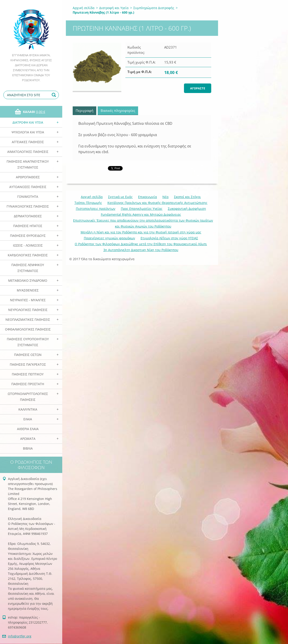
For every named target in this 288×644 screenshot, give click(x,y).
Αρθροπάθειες (28, 177)
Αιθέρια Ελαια (28, 429)
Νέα (165, 197)
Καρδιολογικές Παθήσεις (28, 255)
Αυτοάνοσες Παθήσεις (28, 187)
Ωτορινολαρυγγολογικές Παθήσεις (28, 397)
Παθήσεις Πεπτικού (28, 374)
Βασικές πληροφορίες (118, 110)
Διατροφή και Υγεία (28, 122)
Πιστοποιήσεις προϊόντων (96, 209)
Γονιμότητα (28, 197)
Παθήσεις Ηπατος (28, 226)
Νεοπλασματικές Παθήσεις (28, 320)
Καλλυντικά (28, 409)
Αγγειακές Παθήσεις (28, 142)
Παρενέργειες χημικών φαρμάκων (109, 238)
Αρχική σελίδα (84, 8)
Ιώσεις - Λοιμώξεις (28, 245)
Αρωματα (28, 439)
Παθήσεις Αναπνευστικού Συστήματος (28, 164)
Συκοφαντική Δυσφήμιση (187, 209)
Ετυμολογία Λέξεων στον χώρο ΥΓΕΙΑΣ (169, 238)
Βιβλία (28, 448)
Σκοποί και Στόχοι (187, 197)
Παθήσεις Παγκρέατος (28, 364)
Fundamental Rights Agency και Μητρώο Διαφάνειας (141, 214)
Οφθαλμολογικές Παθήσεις (28, 329)
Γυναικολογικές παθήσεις (28, 206)
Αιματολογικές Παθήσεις (28, 152)
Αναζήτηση (55, 95)
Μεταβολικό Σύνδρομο (28, 280)
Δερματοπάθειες (28, 216)
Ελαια (28, 419)
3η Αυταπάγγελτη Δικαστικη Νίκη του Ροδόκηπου (141, 250)
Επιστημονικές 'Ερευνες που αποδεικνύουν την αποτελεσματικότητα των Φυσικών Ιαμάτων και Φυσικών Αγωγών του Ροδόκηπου (143, 223)
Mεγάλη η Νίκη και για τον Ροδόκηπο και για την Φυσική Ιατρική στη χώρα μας (141, 232)
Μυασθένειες (28, 290)
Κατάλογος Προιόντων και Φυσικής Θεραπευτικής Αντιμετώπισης (157, 203)
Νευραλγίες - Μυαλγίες (28, 300)
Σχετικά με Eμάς (120, 197)
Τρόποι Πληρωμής (88, 203)
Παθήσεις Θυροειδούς (28, 236)
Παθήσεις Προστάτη (28, 384)
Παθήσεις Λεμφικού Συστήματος (28, 268)
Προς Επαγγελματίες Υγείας (142, 209)
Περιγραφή (84, 110)
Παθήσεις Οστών (28, 355)
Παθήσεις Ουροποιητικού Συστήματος (28, 342)
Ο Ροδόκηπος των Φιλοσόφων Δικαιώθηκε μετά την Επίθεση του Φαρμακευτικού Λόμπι (141, 244)
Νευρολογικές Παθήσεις (28, 310)
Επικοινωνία (148, 197)
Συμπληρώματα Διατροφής (154, 8)
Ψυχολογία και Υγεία (28, 132)
